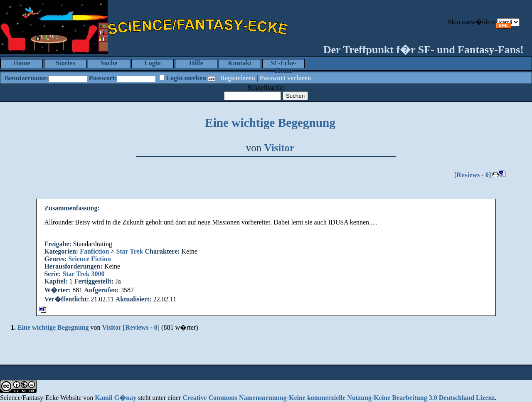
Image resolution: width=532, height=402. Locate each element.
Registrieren (237, 78)
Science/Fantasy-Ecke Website (41, 398)
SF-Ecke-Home (283, 64)
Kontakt (240, 63)
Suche (109, 63)
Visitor (280, 148)
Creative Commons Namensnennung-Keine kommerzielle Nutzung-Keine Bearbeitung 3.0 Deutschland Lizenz (339, 398)
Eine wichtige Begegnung (270, 123)
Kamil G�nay (116, 398)
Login (153, 63)
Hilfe (196, 63)
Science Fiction (90, 259)
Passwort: (103, 78)
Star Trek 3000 (83, 274)
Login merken (186, 78)
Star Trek (129, 251)
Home (22, 63)
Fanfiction (94, 251)
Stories (65, 63)
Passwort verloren (286, 78)
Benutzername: (26, 78)
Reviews (468, 175)
